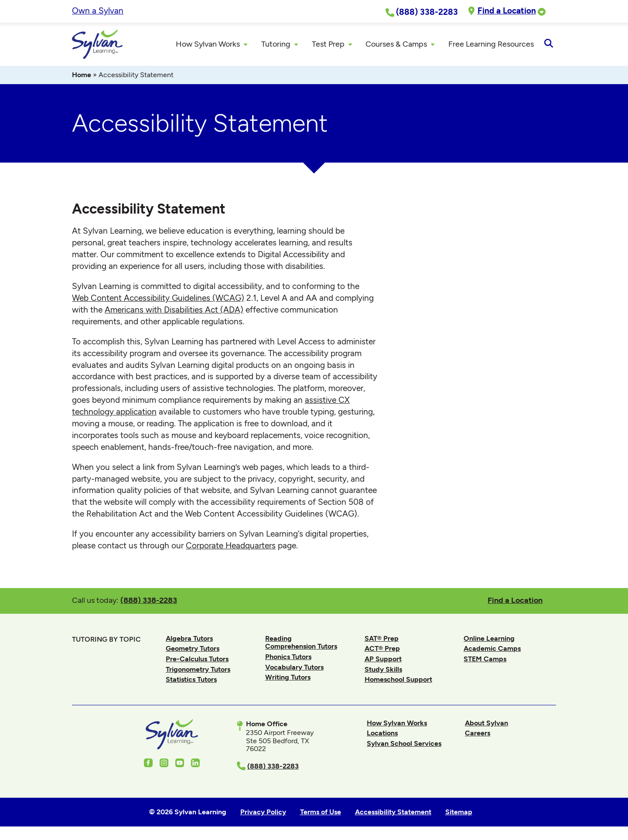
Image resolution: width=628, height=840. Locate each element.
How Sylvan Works (397, 723)
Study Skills (383, 670)
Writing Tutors (288, 678)
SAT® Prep (382, 639)
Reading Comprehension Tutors (301, 643)
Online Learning (489, 639)
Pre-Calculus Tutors (197, 659)
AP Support (383, 659)
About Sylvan (486, 723)
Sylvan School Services (404, 744)
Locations (382, 733)
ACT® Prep (382, 649)
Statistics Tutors (191, 680)
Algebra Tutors (189, 639)
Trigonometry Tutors (198, 670)
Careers (478, 733)
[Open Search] (548, 44)
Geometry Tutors (193, 649)
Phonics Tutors (288, 657)
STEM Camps (485, 659)
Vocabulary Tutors (294, 667)
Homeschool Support (398, 680)
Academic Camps (492, 649)
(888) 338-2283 (149, 600)
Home (82, 75)
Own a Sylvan (98, 11)
